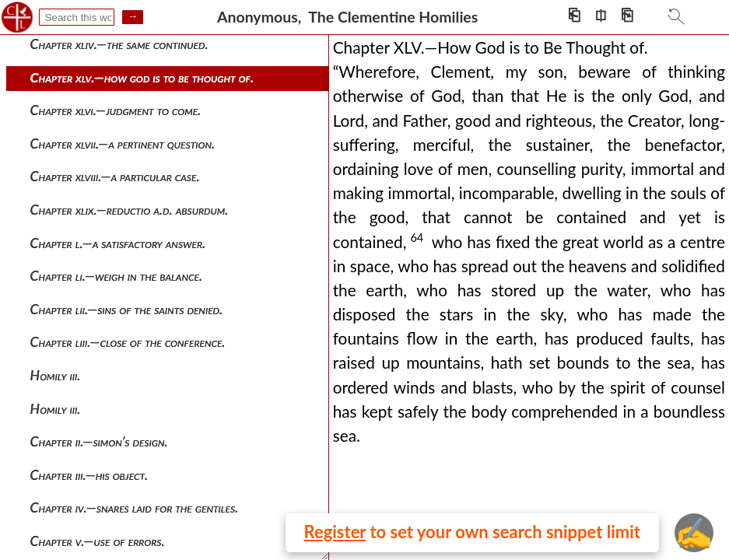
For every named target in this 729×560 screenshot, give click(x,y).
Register (335, 532)
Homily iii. (56, 375)
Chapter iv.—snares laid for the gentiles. (135, 507)
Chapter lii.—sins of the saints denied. (127, 309)
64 (417, 238)
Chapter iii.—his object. (89, 475)
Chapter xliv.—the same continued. (119, 44)
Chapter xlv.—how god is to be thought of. (142, 77)
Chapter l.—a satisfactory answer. (118, 243)
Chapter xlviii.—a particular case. (115, 176)
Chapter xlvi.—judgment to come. (116, 110)
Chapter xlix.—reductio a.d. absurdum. (130, 210)
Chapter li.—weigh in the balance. (116, 276)
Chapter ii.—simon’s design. (99, 441)
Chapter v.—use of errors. (98, 541)
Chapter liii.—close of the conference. (128, 342)
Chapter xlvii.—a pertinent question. (123, 143)
